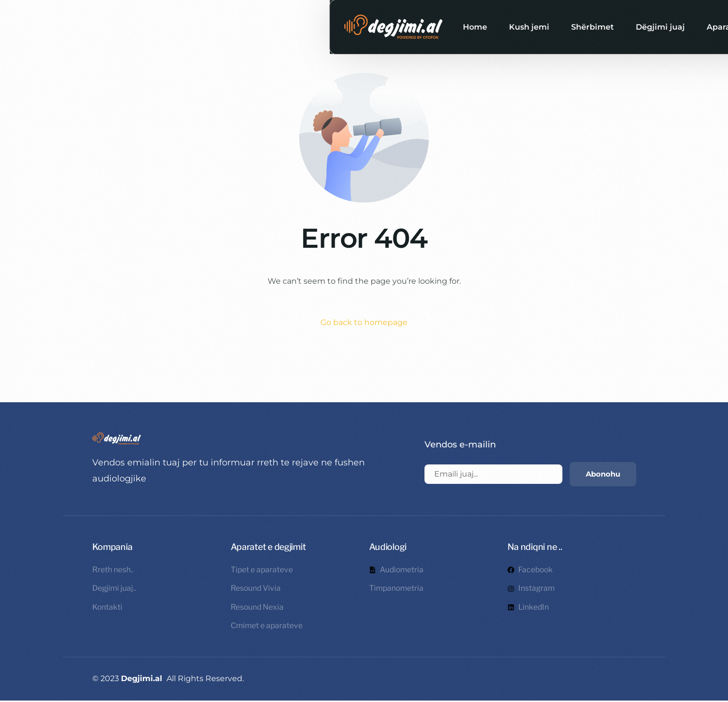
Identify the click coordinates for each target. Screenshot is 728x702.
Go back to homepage (364, 322)
